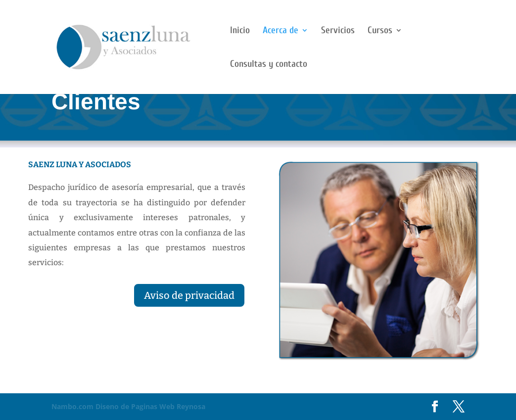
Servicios (338, 31)
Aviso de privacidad (189, 295)
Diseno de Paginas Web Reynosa (128, 406)
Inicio (240, 31)
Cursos (380, 31)
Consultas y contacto (269, 65)
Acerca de (281, 31)
